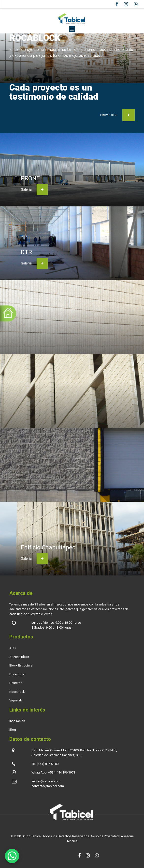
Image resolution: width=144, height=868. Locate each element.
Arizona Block (19, 657)
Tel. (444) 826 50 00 (45, 764)
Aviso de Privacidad (105, 836)
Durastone (17, 674)
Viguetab (16, 700)
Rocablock (17, 692)
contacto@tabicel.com (48, 786)
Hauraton (16, 683)
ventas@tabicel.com (46, 781)
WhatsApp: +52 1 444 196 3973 (53, 772)
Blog (13, 730)
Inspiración (17, 721)
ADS (13, 648)
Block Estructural (21, 665)
